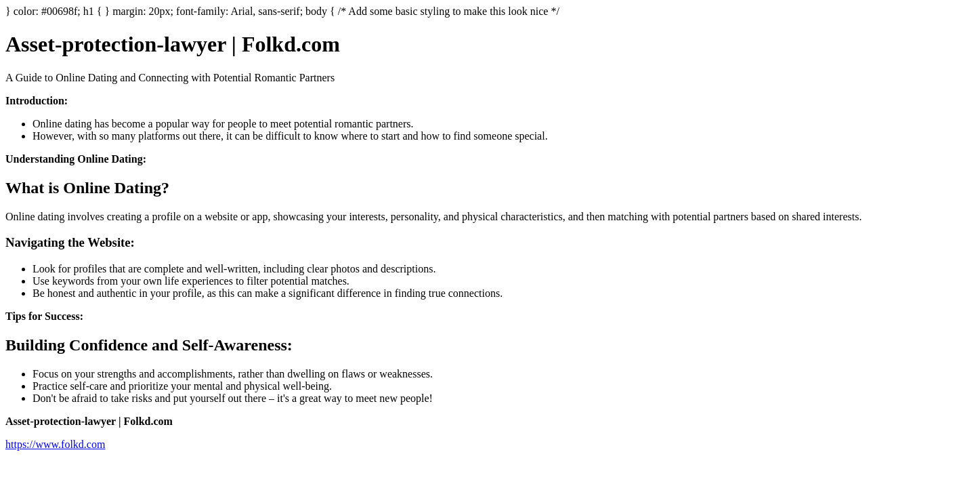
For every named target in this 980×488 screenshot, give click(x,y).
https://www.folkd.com (55, 444)
